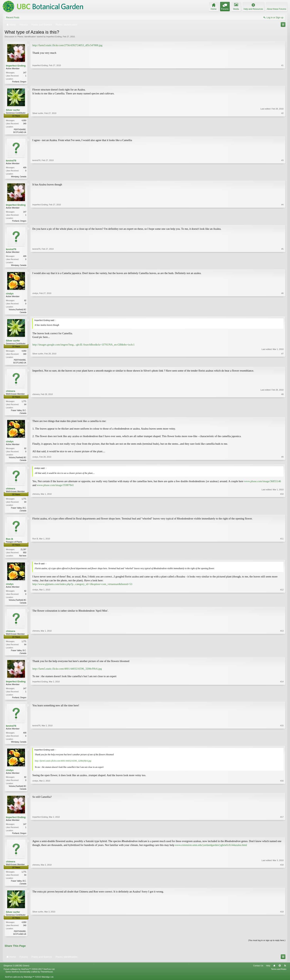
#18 (282, 889)
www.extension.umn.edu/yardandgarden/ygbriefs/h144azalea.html (211, 851)
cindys (10, 295)
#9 (282, 463)
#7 (282, 365)
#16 (282, 794)
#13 (282, 657)
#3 (282, 177)
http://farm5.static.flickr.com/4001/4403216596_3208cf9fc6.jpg (67, 673)
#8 (282, 415)
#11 (282, 559)
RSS (285, 972)
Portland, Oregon (19, 82)
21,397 (23, 553)
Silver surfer (13, 110)
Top (280, 972)
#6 (282, 314)
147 (25, 73)
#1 (282, 81)
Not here (23, 559)
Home (274, 972)
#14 (282, 702)
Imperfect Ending (54, 37)
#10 (282, 514)
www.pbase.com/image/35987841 (55, 488)
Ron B (9, 543)
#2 (282, 132)
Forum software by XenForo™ (29, 976)
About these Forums (276, 9)
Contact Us (258, 972)
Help (268, 972)
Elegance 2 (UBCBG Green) (16, 972)
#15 (282, 746)
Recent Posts (13, 18)
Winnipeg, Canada (19, 177)
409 (25, 168)
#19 (282, 940)
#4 (282, 222)
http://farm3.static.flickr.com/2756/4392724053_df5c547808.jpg (67, 45)
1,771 (24, 404)
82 (25, 302)
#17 (282, 839)
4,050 (24, 121)
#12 (282, 606)
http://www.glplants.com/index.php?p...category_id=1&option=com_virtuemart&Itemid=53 (82, 588)
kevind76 (11, 161)
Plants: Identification (27, 37)
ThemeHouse (47, 979)
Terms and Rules (279, 976)
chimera (11, 394)
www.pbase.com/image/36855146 (263, 485)
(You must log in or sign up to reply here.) (267, 947)
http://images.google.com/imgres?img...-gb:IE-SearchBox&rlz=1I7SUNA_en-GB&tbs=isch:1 (84, 347)
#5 (282, 266)
